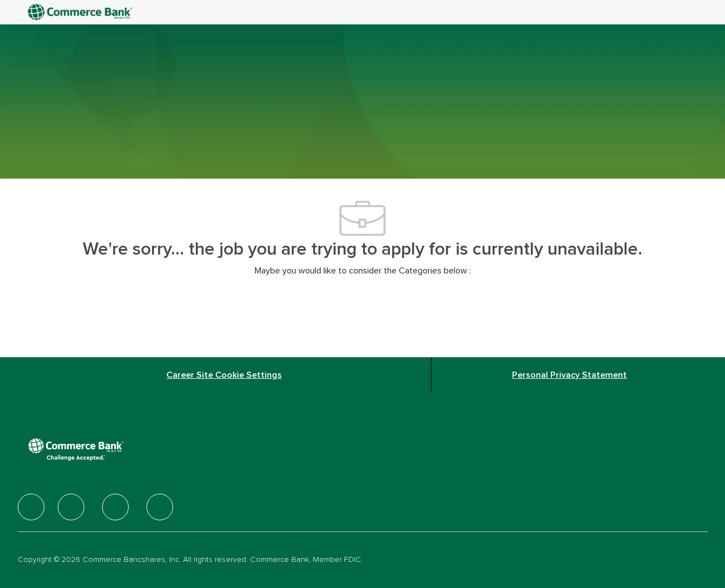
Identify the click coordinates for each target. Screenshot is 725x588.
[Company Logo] (81, 12)
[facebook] (31, 507)
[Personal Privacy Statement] (569, 375)
